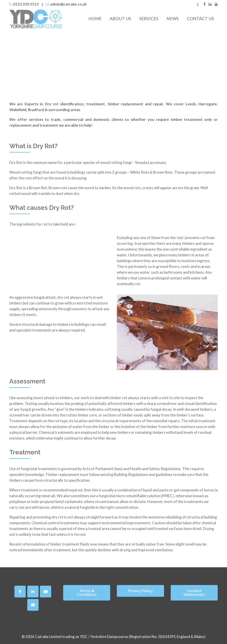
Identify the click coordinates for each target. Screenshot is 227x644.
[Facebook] (20, 592)
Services (149, 19)
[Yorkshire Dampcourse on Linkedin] (33, 592)
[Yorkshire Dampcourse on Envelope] (33, 605)
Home (95, 19)
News (173, 19)
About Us (120, 19)
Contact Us (200, 19)
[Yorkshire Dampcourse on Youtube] (46, 592)
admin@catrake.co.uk (68, 4)
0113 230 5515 (26, 4)
